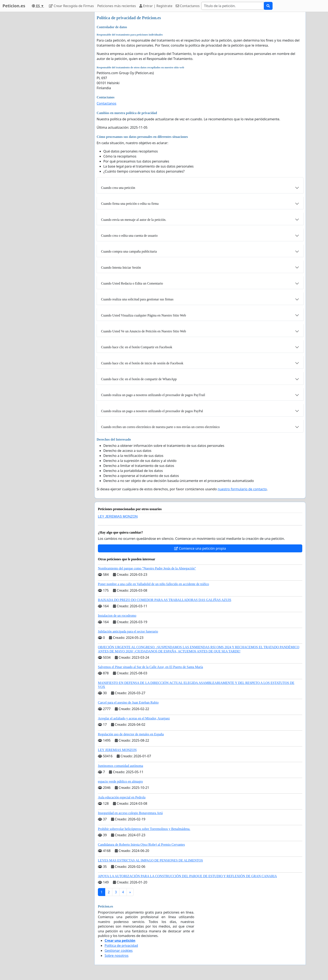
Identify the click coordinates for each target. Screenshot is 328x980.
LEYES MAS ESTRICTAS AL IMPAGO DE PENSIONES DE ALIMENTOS (150, 860)
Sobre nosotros (117, 956)
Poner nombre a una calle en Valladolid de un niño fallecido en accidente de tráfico (153, 584)
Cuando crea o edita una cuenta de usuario (129, 236)
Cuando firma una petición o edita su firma (130, 204)
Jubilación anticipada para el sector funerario (128, 631)
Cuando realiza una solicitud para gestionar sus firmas (137, 299)
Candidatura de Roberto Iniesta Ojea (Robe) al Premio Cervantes (141, 845)
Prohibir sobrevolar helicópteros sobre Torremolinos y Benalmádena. (144, 829)
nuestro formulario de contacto (242, 489)
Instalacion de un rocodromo (117, 616)
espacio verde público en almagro (120, 781)
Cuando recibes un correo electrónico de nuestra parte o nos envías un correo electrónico (160, 427)
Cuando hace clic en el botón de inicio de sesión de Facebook (142, 363)
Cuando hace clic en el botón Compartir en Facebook (137, 347)
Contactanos (188, 6)
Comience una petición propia (200, 548)
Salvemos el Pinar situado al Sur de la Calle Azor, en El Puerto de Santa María (150, 667)
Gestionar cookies (119, 951)
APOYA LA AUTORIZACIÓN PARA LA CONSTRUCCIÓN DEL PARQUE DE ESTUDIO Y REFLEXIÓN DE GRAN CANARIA (187, 876)
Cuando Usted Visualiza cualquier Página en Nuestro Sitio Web (143, 315)
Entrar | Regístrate (156, 6)
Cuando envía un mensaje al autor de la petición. (134, 220)
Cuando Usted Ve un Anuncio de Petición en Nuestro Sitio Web (143, 331)
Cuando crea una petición (118, 188)
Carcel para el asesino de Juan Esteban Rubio (128, 702)
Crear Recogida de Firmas (71, 6)
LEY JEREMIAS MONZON (118, 517)
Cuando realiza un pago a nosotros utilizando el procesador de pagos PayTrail (153, 395)
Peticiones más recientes (117, 6)
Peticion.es (14, 6)
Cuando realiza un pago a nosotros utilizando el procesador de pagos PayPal (152, 411)
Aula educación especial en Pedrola (122, 797)
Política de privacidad (121, 946)
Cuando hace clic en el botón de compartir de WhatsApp (139, 379)
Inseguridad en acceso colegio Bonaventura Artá (130, 813)
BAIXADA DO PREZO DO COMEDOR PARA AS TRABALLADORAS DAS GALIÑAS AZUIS (165, 600)
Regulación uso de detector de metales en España (131, 734)
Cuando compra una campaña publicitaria (129, 251)
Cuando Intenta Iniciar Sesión (121, 268)
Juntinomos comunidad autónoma (120, 766)
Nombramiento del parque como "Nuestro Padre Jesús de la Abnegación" (147, 568)
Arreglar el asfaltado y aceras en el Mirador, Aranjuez (134, 718)
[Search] (233, 6)
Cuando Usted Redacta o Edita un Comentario (132, 283)
